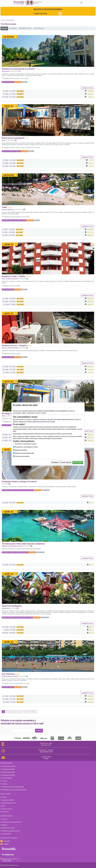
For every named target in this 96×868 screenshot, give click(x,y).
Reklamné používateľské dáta (25, 453)
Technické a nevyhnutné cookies (26, 444)
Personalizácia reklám (22, 456)
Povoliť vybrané (66, 462)
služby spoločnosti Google (46, 422)
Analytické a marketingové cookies (26, 447)
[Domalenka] (19, 3)
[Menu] (82, 3)
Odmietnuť (55, 462)
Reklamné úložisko (21, 450)
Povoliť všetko (78, 462)
